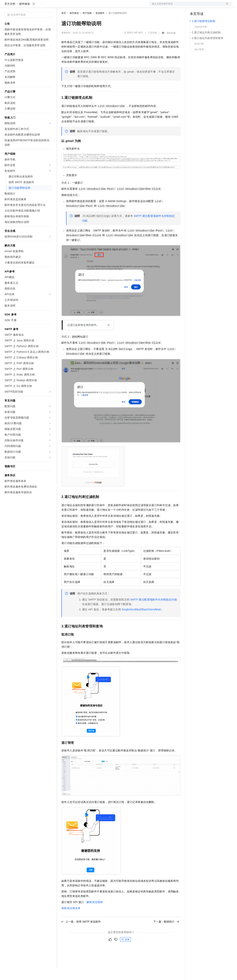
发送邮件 (100, 25)
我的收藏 (171, 45)
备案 (194, 6)
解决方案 (61, 6)
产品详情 (152, 45)
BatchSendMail (151, 622)
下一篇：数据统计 (166, 934)
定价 (82, 6)
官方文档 (10, 16)
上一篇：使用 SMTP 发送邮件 (81, 934)
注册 (212, 6)
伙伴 (103, 6)
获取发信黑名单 (71, 920)
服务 (112, 6)
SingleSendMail (131, 622)
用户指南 (87, 25)
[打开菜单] (6, 6)
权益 (73, 6)
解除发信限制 (95, 914)
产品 (49, 6)
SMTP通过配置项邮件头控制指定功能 (154, 612)
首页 (64, 25)
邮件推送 (25, 16)
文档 (186, 6)
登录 (226, 6)
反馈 (125, 952)
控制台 (203, 6)
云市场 (92, 6)
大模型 (39, 6)
